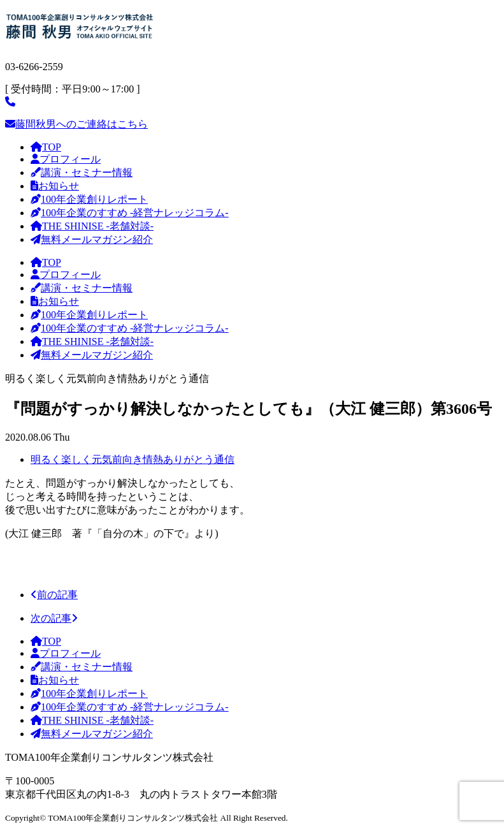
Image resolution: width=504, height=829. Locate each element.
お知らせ (55, 186)
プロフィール (66, 159)
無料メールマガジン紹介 (92, 239)
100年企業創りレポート (89, 199)
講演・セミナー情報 (82, 172)
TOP (46, 147)
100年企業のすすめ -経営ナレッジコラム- (130, 213)
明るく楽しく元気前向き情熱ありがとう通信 (133, 459)
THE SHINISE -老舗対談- (92, 226)
